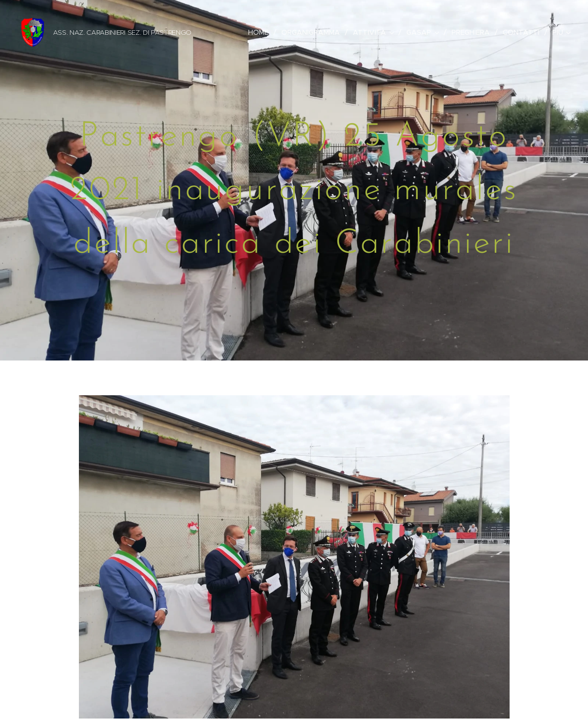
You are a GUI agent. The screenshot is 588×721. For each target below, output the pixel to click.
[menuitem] (261, 32)
